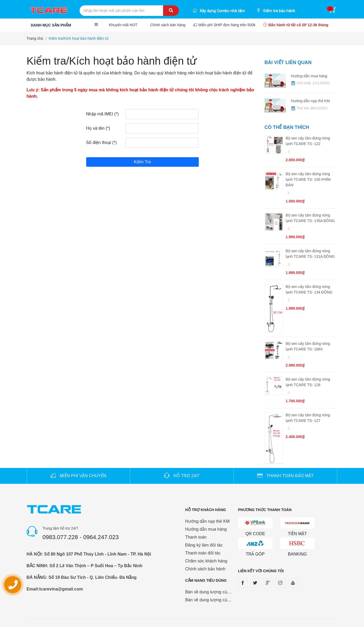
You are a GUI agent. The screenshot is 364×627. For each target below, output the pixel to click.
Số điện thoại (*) (102, 143)
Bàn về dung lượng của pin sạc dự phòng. (225, 592)
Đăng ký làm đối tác (204, 545)
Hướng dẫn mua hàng (309, 76)
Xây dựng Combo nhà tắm (219, 11)
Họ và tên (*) (98, 128)
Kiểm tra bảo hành (276, 11)
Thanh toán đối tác (203, 553)
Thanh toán (196, 537)
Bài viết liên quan (288, 62)
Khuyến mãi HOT (124, 25)
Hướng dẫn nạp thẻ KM (310, 101)
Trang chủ (35, 38)
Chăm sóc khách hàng (206, 561)
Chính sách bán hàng (168, 25)
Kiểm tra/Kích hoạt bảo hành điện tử (78, 38)
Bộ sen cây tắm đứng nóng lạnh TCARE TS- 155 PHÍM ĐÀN (308, 179)
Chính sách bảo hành (205, 569)
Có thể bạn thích (287, 127)
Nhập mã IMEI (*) (103, 114)
